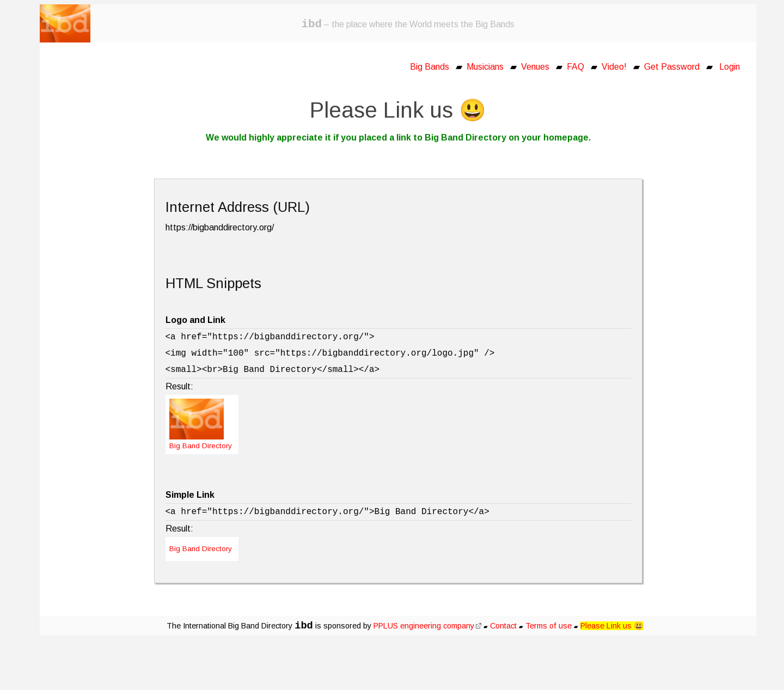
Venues (535, 67)
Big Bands (430, 67)
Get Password (672, 67)
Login (730, 67)
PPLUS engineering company (427, 626)
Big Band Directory (201, 549)
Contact (503, 626)
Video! (614, 67)
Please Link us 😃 (612, 626)
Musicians (485, 67)
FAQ (575, 67)
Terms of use (549, 626)
